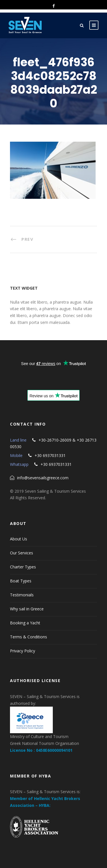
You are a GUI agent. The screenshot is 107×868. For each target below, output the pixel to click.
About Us (19, 539)
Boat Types (21, 581)
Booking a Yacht (25, 623)
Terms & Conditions (29, 637)
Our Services (22, 553)
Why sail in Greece (27, 609)
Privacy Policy (23, 651)
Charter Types (23, 567)
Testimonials (22, 595)
